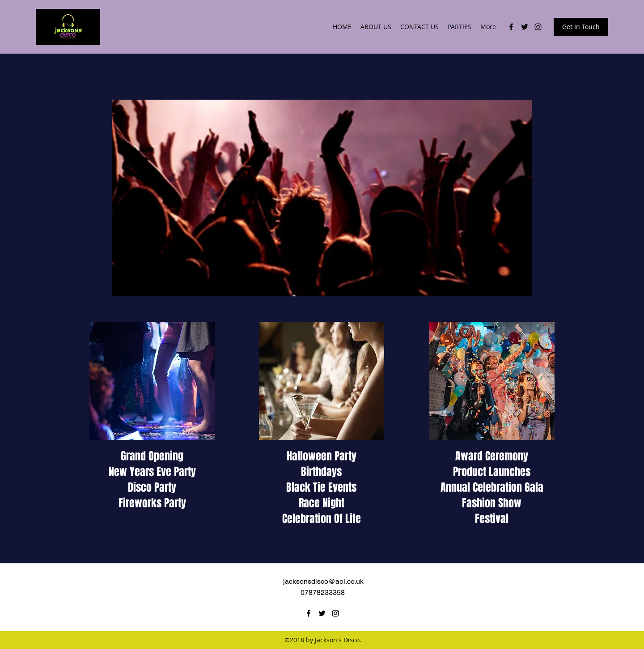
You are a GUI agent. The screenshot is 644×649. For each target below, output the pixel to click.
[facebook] (511, 27)
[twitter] (525, 27)
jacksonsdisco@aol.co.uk (323, 581)
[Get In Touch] (581, 27)
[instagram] (538, 27)
